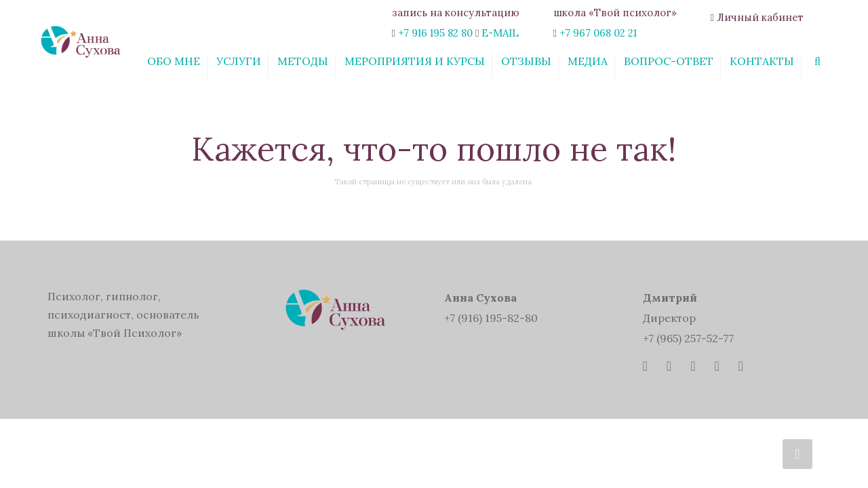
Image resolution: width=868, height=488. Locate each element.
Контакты (762, 61)
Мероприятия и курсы (415, 61)
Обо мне (174, 61)
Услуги (239, 61)
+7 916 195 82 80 (435, 33)
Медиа (588, 61)
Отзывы (526, 61)
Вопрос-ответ (669, 61)
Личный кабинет (760, 17)
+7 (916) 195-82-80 (491, 318)
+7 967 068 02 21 (598, 33)
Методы (303, 61)
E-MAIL (500, 33)
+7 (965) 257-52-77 (688, 338)
